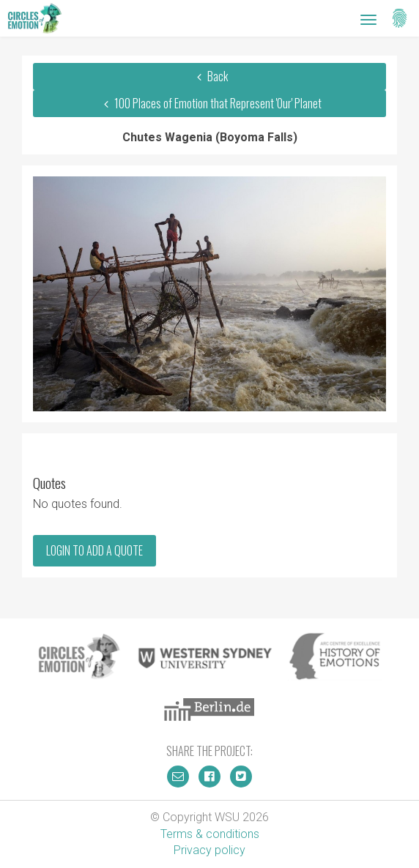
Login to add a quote (94, 550)
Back (209, 76)
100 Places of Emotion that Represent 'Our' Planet (209, 103)
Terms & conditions (210, 834)
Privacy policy (209, 850)
